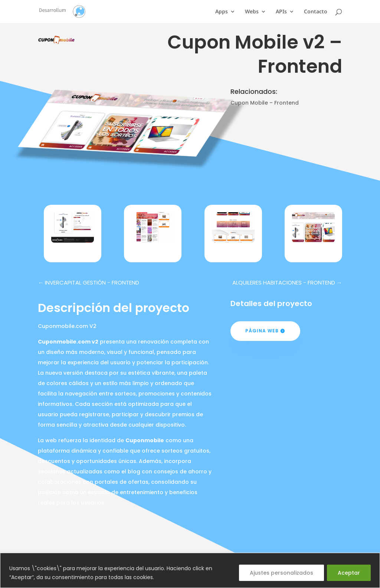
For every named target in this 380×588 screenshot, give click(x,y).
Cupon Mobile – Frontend (265, 103)
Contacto (316, 12)
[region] (190, 570)
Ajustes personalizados (281, 573)
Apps (222, 12)
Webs (252, 12)
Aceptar (349, 573)
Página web (262, 331)
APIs (281, 12)
